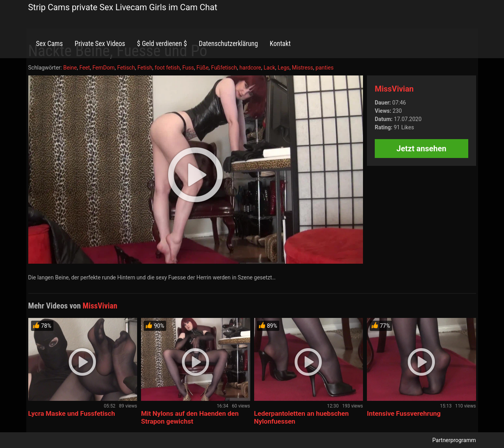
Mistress (302, 68)
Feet (85, 68)
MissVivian (394, 89)
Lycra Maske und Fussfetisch (72, 413)
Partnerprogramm (454, 440)
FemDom (104, 68)
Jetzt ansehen (421, 149)
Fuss (188, 68)
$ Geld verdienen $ (162, 44)
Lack (269, 68)
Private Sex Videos (100, 44)
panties (324, 68)
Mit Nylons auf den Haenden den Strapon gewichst (190, 417)
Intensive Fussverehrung (404, 413)
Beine (70, 68)
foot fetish (167, 68)
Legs (284, 68)
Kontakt (280, 44)
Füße (203, 68)
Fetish (145, 68)
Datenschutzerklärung (228, 44)
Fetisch (126, 68)
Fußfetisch (224, 68)
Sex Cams (49, 44)
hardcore (250, 68)
